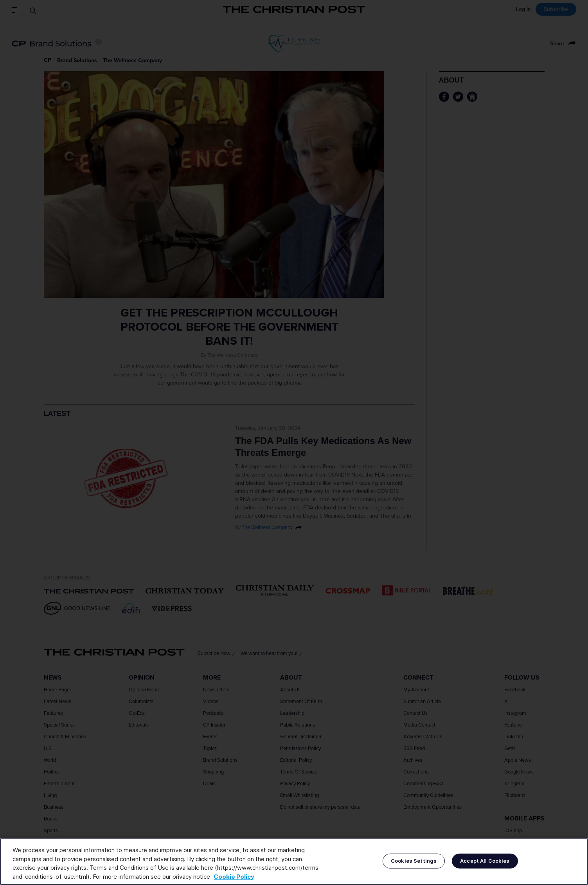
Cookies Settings (414, 861)
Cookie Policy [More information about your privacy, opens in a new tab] (234, 877)
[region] (294, 862)
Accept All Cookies (485, 861)
